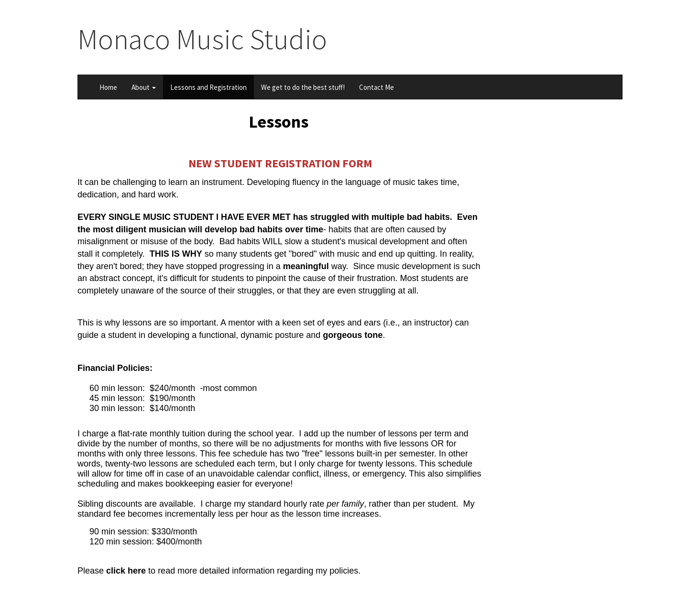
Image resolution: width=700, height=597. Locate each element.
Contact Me (377, 87)
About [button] (144, 87)
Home (108, 87)
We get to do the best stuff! (303, 87)
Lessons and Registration (208, 87)
